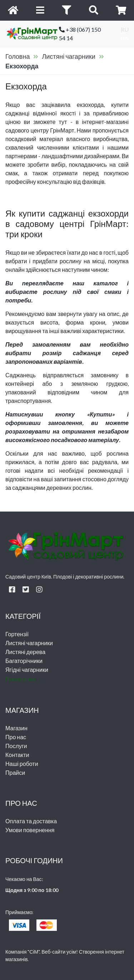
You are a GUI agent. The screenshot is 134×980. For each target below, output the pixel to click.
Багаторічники (24, 661)
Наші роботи (22, 764)
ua (125, 38)
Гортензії (17, 634)
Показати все (21, 679)
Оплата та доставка (31, 821)
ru (125, 29)
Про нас (16, 737)
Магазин (16, 728)
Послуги (16, 746)
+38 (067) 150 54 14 (80, 34)
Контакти (17, 755)
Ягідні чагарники (27, 670)
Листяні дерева (25, 652)
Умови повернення (30, 830)
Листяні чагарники (68, 56)
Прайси (15, 772)
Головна (18, 56)
